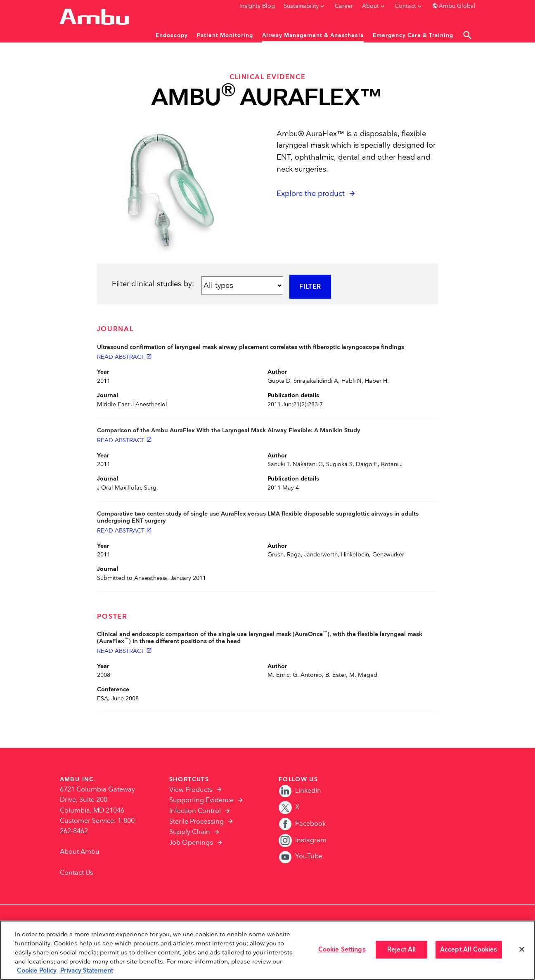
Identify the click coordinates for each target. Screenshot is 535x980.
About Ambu (80, 852)
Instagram (303, 840)
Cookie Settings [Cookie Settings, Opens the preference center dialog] (342, 950)
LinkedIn (300, 791)
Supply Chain (190, 832)
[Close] (522, 949)
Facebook (302, 824)
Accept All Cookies (469, 950)
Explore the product (311, 194)
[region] (267, 950)
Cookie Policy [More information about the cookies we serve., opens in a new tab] (37, 971)
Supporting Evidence (201, 800)
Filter (310, 287)
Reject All (401, 950)
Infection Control (195, 811)
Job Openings (191, 843)
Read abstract (124, 357)
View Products (191, 790)
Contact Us (77, 873)
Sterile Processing (196, 822)
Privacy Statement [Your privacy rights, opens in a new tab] (86, 971)
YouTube (301, 856)
